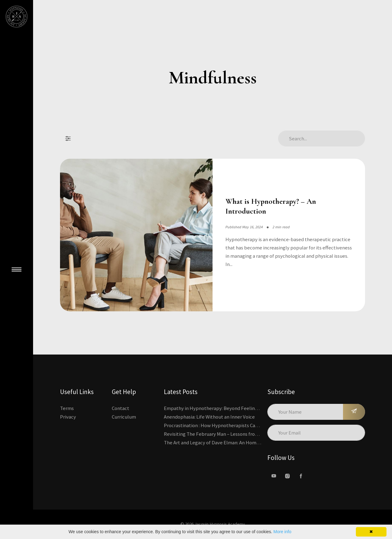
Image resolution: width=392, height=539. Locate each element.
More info (282, 532)
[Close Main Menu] (17, 270)
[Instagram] (287, 476)
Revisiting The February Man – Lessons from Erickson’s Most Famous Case (243, 434)
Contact (121, 408)
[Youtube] (274, 476)
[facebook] (301, 476)
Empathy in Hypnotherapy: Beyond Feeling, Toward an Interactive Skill (241, 408)
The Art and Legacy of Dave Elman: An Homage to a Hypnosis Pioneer (238, 442)
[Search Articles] (322, 139)
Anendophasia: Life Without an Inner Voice (209, 417)
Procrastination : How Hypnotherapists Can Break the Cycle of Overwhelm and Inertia (257, 425)
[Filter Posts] (68, 139)
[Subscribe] (354, 412)
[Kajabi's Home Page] (17, 17)
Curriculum (124, 417)
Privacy (68, 417)
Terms (67, 408)
